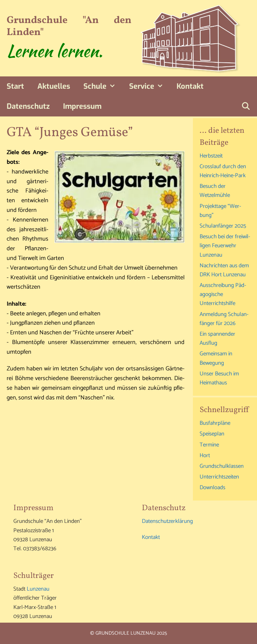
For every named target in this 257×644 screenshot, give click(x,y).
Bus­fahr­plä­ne (215, 423)
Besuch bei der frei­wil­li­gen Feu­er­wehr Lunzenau (225, 246)
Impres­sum (82, 106)
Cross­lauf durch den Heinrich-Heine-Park (223, 171)
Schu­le (103, 86)
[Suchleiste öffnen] (246, 106)
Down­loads (212, 488)
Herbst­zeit (211, 156)
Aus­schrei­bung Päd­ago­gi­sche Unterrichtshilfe (223, 294)
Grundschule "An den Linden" (69, 26)
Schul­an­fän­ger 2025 (223, 226)
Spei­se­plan (212, 434)
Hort (205, 455)
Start (15, 86)
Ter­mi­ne (209, 445)
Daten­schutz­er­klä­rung (167, 521)
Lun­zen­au (38, 589)
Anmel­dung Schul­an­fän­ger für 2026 (224, 319)
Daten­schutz (28, 106)
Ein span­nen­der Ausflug (217, 339)
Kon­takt (190, 86)
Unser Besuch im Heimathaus (219, 378)
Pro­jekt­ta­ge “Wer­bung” (220, 211)
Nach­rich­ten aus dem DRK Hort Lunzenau (224, 270)
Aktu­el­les (54, 86)
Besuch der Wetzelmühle (215, 191)
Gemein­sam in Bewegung (216, 358)
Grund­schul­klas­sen (222, 466)
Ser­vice (150, 86)
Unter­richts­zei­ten (219, 477)
